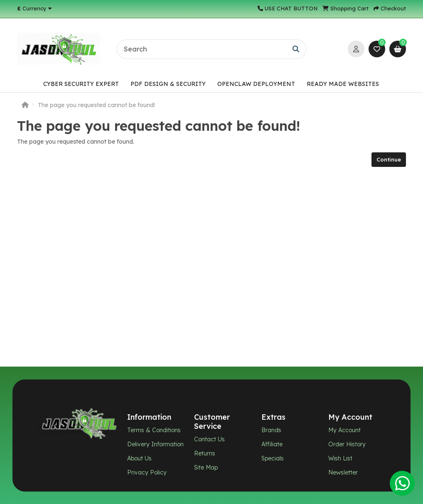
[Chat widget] (211, 252)
